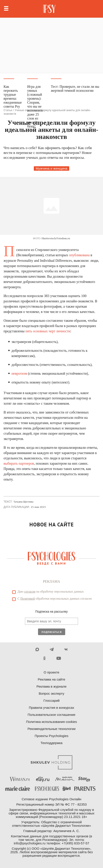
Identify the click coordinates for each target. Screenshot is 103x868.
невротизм (19, 373)
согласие (30, 592)
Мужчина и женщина (51, 168)
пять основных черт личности (48, 331)
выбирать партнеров (19, 463)
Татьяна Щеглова (23, 502)
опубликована (79, 255)
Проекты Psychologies (52, 736)
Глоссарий (52, 701)
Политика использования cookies (51, 722)
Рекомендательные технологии (51, 729)
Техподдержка (51, 743)
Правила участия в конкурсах (51, 708)
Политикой (28, 599)
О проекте (52, 672)
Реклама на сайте (51, 679)
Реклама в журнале (51, 686)
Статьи (8, 110)
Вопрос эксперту (51, 693)
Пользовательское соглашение (51, 715)
